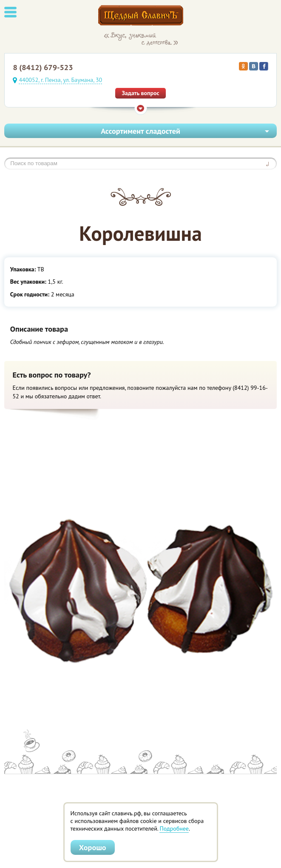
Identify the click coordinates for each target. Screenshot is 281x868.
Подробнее (174, 829)
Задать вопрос (140, 93)
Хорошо (93, 847)
